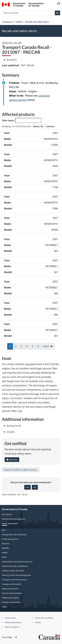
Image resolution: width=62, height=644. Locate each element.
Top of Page (9, 637)
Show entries (44, 126)
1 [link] (11, 347)
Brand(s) (12, 60)
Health (19, 22)
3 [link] (22, 347)
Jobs (4, 530)
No (35, 487)
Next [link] (46, 346)
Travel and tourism (10, 539)
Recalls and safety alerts (37, 22)
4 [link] (28, 347)
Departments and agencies (14, 519)
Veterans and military (11, 602)
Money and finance (10, 589)
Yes (27, 487)
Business (6, 544)
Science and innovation (12, 593)
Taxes (4, 557)
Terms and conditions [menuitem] (44, 618)
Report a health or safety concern (20, 470)
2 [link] (17, 347)
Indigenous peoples (11, 598)
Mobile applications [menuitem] (13, 622)
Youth (4, 607)
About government (10, 523)
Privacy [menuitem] (38, 622)
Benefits (5, 548)
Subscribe (12, 460)
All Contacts (7, 514)
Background (14, 426)
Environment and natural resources (17, 562)
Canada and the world (11, 584)
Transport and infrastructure (14, 580)
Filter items (22, 120)
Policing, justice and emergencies (16, 575)
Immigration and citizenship (14, 535)
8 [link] (39, 347)
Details (11, 432)
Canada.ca (7, 22)
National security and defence (15, 566)
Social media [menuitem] (10, 618)
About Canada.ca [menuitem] (12, 627)
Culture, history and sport (13, 571)
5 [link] (34, 347)
